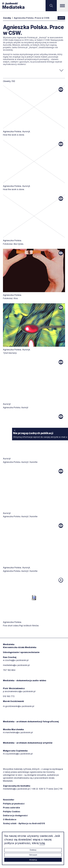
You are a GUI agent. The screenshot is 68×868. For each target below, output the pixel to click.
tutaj (42, 843)
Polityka (12, 812)
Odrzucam (33, 855)
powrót (61, 18)
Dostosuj (33, 850)
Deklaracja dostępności (15, 815)
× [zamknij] (15, 430)
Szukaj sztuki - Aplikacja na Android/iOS (24, 823)
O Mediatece (10, 819)
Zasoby (7, 18)
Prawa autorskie (11, 808)
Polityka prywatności (14, 804)
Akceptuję (33, 860)
